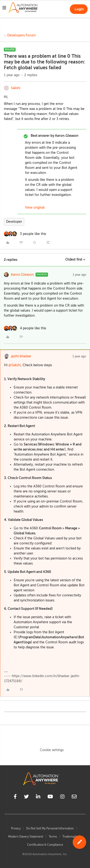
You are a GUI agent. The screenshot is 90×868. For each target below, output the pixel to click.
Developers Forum (21, 35)
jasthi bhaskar (21, 356)
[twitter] (26, 797)
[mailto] (74, 797)
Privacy (16, 828)
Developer (14, 222)
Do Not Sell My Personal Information (50, 828)
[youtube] (50, 797)
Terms (53, 837)
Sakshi (15, 88)
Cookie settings (52, 750)
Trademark (69, 837)
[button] (4, 8)
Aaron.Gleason (22, 275)
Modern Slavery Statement (26, 837)
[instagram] (62, 797)
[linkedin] (38, 797)
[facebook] (15, 797)
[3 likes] (25, 234)
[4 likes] (25, 328)
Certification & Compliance (45, 845)
